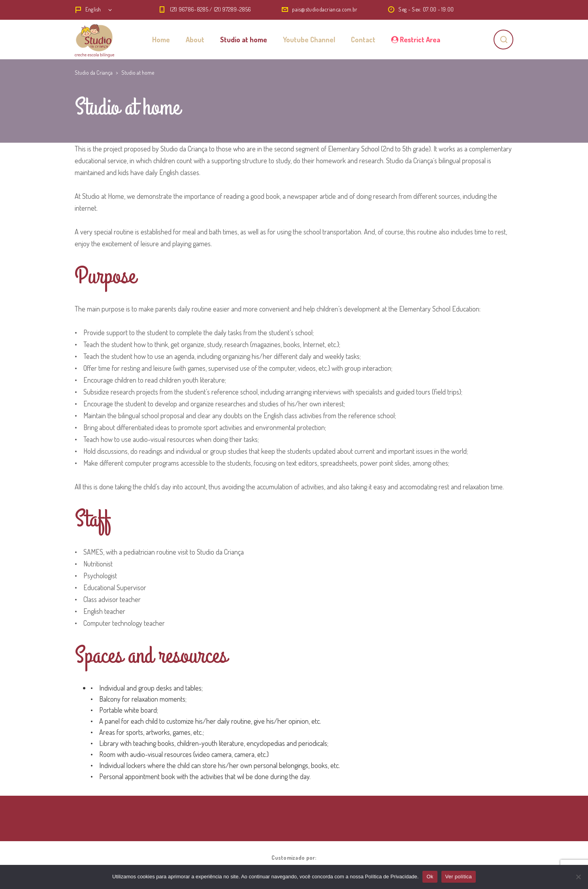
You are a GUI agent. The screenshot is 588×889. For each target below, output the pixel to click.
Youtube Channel (309, 40)
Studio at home (244, 40)
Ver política (459, 877)
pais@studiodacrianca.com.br (325, 9)
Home (161, 40)
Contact (363, 40)
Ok (430, 877)
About (195, 40)
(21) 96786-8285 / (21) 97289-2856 (210, 9)
